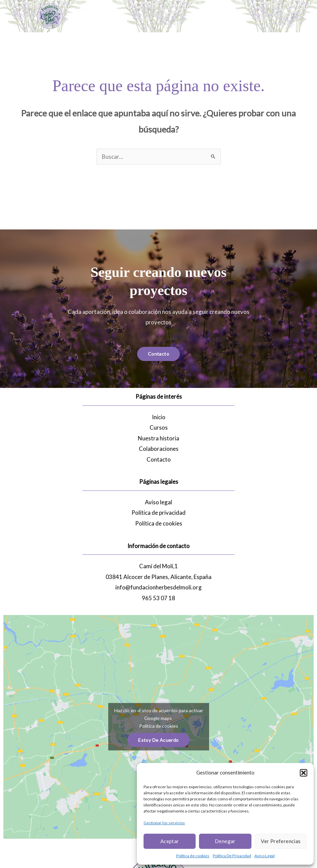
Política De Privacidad (232, 856)
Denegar (225, 841)
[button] (304, 773)
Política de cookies (193, 856)
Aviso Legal (265, 856)
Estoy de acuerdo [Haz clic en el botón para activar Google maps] (158, 740)
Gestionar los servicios (164, 823)
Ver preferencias (281, 841)
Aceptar (170, 841)
